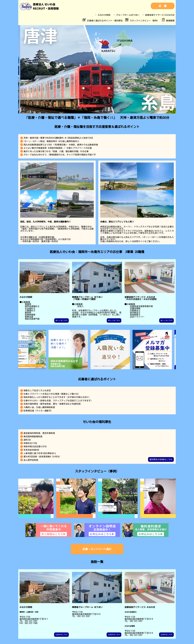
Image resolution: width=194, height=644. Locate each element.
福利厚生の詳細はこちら (161, 459)
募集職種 (168, 21)
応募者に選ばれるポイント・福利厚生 (103, 21)
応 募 (163, 6)
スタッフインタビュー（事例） (142, 21)
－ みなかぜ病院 (103, 15)
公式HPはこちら (61, 635)
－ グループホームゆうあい (126, 15)
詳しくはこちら (61, 320)
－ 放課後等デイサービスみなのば (158, 15)
